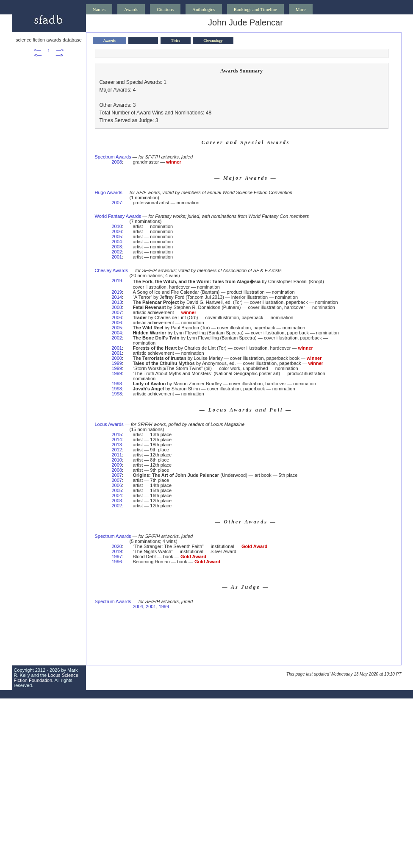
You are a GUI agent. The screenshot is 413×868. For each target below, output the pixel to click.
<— (37, 50)
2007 (117, 203)
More (301, 9)
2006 (117, 231)
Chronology (213, 41)
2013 (117, 302)
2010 (117, 226)
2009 (117, 465)
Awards (131, 9)
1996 (117, 562)
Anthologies (204, 9)
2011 (117, 455)
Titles (176, 41)
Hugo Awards (109, 192)
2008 (117, 162)
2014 (117, 297)
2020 (117, 546)
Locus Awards (109, 424)
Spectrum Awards (113, 157)
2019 (117, 281)
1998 (117, 384)
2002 (117, 252)
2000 (117, 358)
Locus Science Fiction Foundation (46, 678)
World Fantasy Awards (118, 216)
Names (99, 9)
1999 (117, 363)
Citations (165, 9)
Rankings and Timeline (255, 9)
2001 (117, 257)
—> (60, 50)
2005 (117, 236)
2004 (117, 242)
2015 (117, 434)
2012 (117, 450)
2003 (117, 247)
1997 (117, 556)
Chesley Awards (112, 270)
